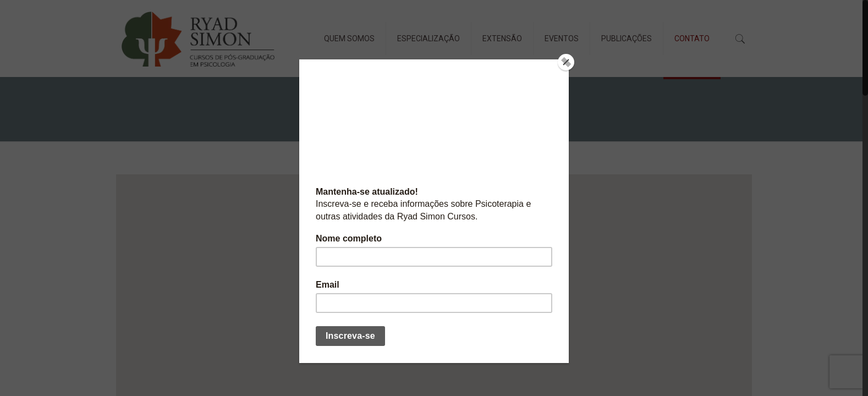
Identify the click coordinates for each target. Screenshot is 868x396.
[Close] (566, 62)
